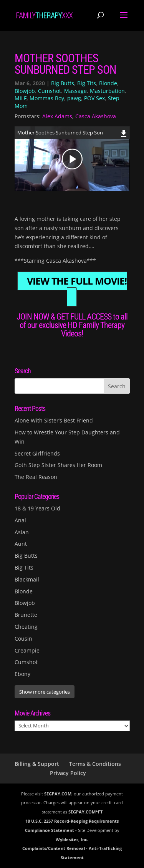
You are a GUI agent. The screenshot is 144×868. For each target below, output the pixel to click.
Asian (22, 532)
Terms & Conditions (95, 764)
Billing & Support (37, 764)
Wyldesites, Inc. (72, 839)
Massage (75, 91)
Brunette (26, 615)
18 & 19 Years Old (37, 508)
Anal (20, 520)
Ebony (22, 674)
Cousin (23, 639)
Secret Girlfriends (37, 453)
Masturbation (107, 91)
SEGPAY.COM (58, 794)
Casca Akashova (96, 116)
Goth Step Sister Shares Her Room (58, 465)
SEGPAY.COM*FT (85, 812)
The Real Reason (36, 477)
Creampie (27, 650)
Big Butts (63, 83)
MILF (21, 98)
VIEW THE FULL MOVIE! (77, 281)
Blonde (108, 83)
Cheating (26, 627)
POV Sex (94, 98)
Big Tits (87, 83)
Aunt (21, 544)
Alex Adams (57, 116)
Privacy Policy (68, 773)
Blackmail (27, 579)
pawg (74, 98)
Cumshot (50, 91)
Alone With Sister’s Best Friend (54, 420)
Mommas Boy (47, 98)
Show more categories (45, 692)
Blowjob (25, 91)
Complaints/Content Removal (54, 848)
